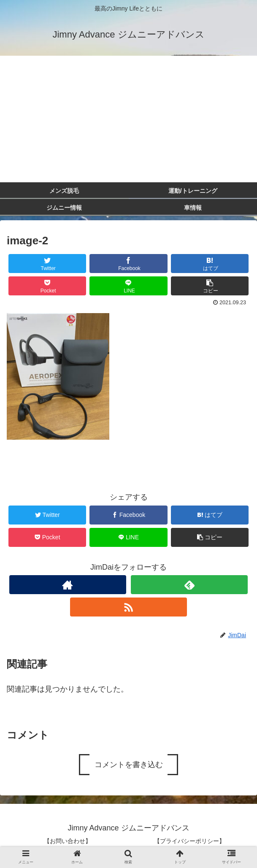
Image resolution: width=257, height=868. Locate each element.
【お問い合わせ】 (68, 841)
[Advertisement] (128, 119)
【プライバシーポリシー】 (189, 841)
